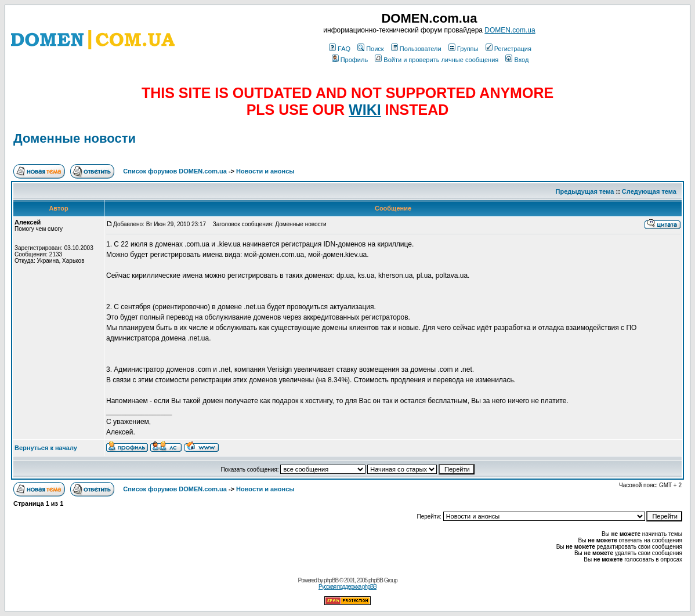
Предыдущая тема (585, 191)
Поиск (370, 49)
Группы (464, 49)
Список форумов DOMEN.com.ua (175, 171)
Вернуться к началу (46, 448)
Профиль (350, 60)
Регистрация (508, 49)
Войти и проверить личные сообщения (437, 60)
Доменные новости (75, 138)
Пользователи (416, 49)
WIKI (365, 110)
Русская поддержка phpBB (347, 587)
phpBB (331, 580)
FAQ (340, 49)
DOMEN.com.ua (510, 30)
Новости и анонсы (265, 171)
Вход (517, 60)
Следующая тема (649, 191)
